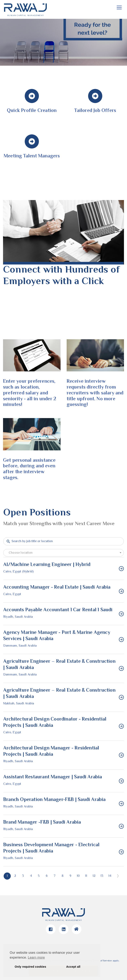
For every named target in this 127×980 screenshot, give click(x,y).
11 (86, 876)
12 (94, 876)
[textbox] (64, 553)
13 (102, 876)
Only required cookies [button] (30, 967)
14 (110, 876)
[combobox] (64, 553)
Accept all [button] (73, 967)
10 (78, 876)
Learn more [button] (36, 957)
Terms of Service (102, 961)
